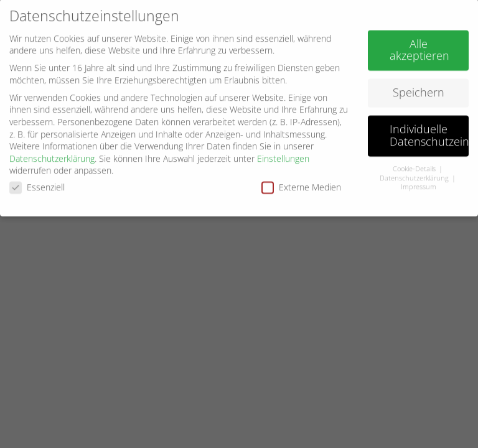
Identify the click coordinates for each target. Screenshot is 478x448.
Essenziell (37, 183)
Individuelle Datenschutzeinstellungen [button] (429, 131)
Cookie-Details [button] (415, 164)
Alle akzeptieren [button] (419, 45)
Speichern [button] (419, 88)
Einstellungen (283, 154)
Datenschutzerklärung (52, 154)
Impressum (419, 183)
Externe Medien (301, 183)
